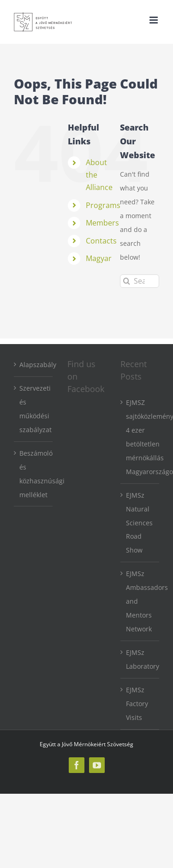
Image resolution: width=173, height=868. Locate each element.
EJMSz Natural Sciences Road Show (139, 523)
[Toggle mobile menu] (154, 20)
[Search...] (140, 281)
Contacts (101, 241)
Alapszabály (34, 365)
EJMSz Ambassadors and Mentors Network (140, 601)
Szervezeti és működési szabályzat (34, 409)
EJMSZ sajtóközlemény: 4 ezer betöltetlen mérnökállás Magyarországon (140, 437)
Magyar (99, 258)
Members (102, 223)
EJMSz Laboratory (140, 659)
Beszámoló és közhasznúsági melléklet (34, 474)
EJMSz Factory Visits (137, 704)
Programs (103, 205)
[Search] (127, 281)
